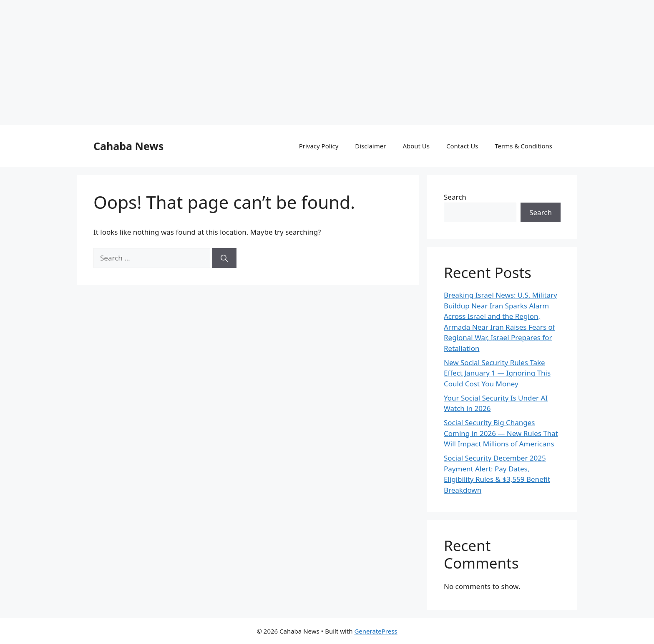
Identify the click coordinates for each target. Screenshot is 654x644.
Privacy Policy (319, 187)
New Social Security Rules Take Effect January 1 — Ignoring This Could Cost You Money (497, 414)
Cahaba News (128, 187)
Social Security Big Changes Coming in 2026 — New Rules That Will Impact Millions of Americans (501, 474)
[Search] (224, 299)
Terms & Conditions (523, 187)
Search (455, 238)
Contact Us (462, 187)
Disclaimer (370, 187)
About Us (416, 187)
